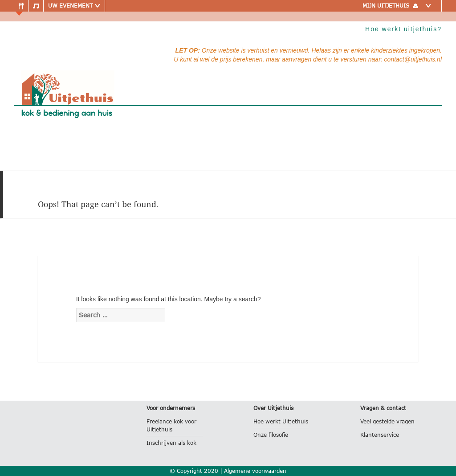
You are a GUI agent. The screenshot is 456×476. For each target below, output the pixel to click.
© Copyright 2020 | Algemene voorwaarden (228, 471)
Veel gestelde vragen (387, 421)
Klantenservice (380, 435)
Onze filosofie (271, 435)
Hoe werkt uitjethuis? (403, 29)
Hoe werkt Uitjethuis (281, 421)
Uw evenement (74, 6)
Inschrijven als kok (171, 443)
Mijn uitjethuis (399, 6)
